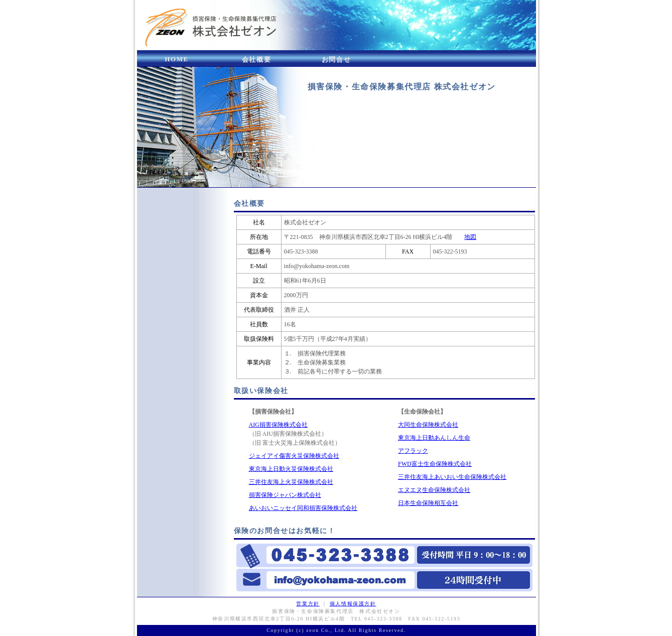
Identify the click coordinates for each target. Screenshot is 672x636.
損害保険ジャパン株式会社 (285, 495)
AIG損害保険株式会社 (278, 425)
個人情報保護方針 (353, 604)
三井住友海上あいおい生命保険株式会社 (452, 477)
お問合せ (336, 59)
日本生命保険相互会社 (428, 503)
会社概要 (256, 59)
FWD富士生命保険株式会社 (435, 464)
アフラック (413, 451)
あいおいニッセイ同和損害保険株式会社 (303, 508)
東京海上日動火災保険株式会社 (291, 469)
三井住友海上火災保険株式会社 (291, 482)
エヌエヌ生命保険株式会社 (434, 490)
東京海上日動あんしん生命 (434, 438)
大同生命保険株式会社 (428, 425)
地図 (470, 237)
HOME (177, 59)
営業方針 (308, 604)
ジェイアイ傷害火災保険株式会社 (294, 456)
